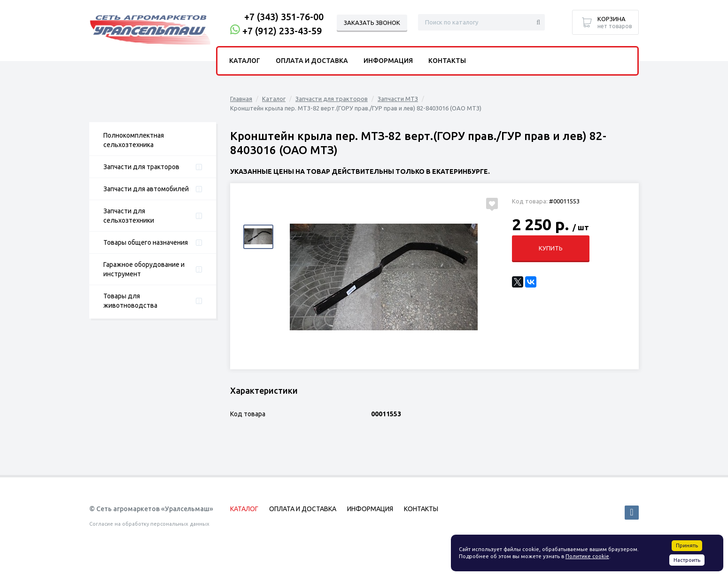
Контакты (447, 61)
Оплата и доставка (312, 61)
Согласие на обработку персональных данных (149, 524)
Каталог (274, 99)
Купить (551, 248)
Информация (388, 61)
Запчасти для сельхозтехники (129, 216)
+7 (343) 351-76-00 (284, 17)
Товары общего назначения (146, 242)
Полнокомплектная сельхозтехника (134, 140)
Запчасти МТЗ (398, 99)
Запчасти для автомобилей (146, 189)
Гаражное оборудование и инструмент (144, 269)
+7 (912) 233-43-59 (282, 31)
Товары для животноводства (130, 301)
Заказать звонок (372, 23)
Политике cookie (587, 556)
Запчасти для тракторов (141, 167)
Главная (241, 99)
